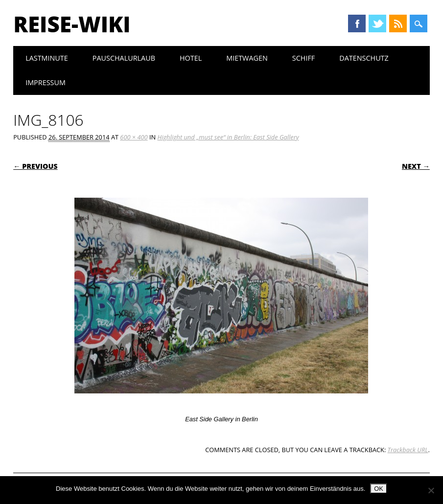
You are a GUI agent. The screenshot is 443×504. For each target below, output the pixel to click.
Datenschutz (364, 58)
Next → (416, 166)
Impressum (46, 82)
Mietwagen (247, 58)
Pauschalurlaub (124, 58)
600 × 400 (134, 137)
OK (379, 489)
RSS (398, 23)
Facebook (357, 23)
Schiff (303, 58)
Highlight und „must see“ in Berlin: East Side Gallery (228, 137)
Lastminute (47, 58)
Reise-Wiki (72, 24)
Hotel (191, 58)
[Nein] (431, 490)
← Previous (35, 166)
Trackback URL (408, 450)
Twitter (377, 23)
